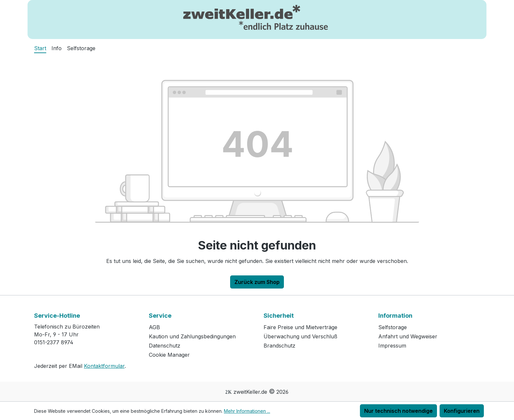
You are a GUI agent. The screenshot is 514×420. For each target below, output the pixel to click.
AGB (154, 327)
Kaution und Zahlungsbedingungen (192, 336)
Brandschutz (279, 346)
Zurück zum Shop (257, 282)
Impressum (392, 346)
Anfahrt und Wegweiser (408, 336)
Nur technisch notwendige (398, 411)
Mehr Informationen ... (247, 411)
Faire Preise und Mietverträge (300, 327)
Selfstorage (393, 327)
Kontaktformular (104, 366)
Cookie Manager (169, 355)
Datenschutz (165, 346)
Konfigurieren (462, 411)
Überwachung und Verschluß (300, 336)
